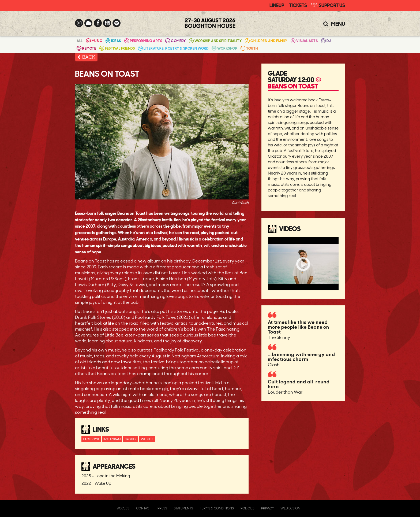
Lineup (277, 5)
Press (162, 508)
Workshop (224, 48)
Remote (86, 48)
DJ (326, 41)
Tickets (298, 5)
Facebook (91, 439)
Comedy (175, 41)
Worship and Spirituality (215, 41)
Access (123, 508)
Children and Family (266, 41)
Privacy (267, 508)
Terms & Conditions (217, 508)
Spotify (131, 439)
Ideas (113, 41)
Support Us (332, 5)
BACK (89, 57)
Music (94, 41)
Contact (143, 508)
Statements (183, 508)
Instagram (112, 439)
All (80, 41)
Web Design (290, 508)
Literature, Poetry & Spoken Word (173, 48)
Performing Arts (143, 41)
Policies (247, 508)
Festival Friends (117, 48)
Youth (249, 48)
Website (147, 439)
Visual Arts (304, 41)
